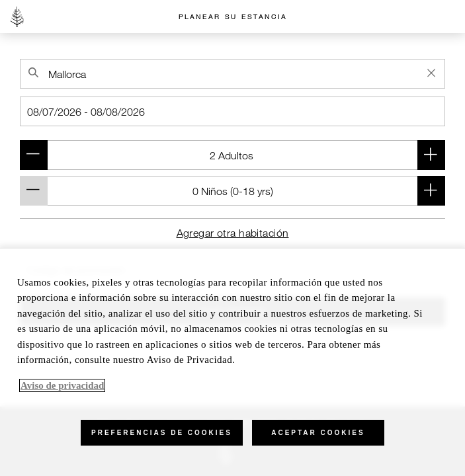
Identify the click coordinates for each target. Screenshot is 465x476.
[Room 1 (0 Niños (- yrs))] (232, 191)
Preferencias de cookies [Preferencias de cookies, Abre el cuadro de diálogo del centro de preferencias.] (162, 433)
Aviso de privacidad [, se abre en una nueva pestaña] (62, 385)
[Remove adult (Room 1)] (34, 155)
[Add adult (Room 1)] (431, 155)
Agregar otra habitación (233, 233)
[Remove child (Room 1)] (34, 191)
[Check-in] (232, 111)
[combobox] (232, 74)
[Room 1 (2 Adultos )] (232, 155)
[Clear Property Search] (431, 73)
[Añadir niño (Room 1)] (431, 191)
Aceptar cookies (318, 433)
